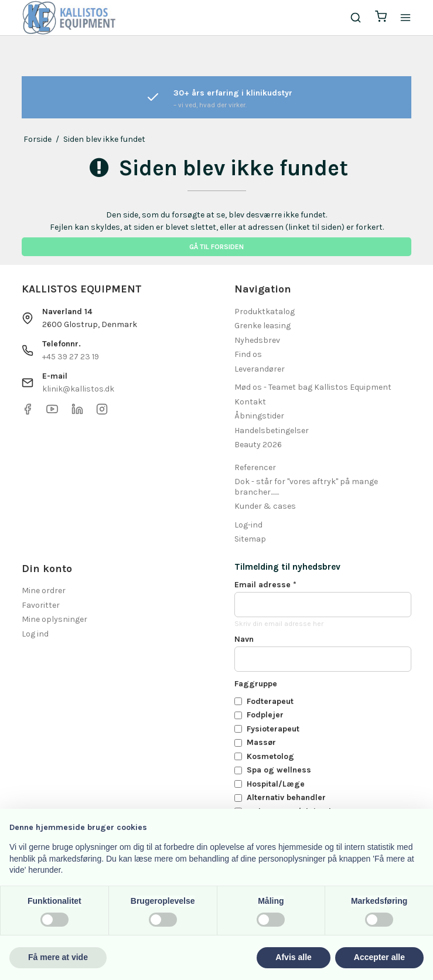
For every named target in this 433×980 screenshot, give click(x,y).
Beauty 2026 (258, 445)
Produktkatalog (265, 312)
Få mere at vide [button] (58, 957)
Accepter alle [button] (379, 957)
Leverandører (260, 369)
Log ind (35, 634)
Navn (244, 639)
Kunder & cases (265, 506)
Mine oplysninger (54, 619)
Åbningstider (259, 416)
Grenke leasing (262, 326)
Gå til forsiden (216, 247)
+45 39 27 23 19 (71, 357)
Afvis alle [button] (293, 957)
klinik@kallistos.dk (78, 389)
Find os (248, 354)
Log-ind (248, 525)
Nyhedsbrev (257, 340)
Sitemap (250, 539)
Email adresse (265, 585)
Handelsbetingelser (272, 431)
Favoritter (41, 605)
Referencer (255, 467)
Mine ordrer (44, 591)
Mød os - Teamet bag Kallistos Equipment (313, 387)
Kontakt (250, 402)
